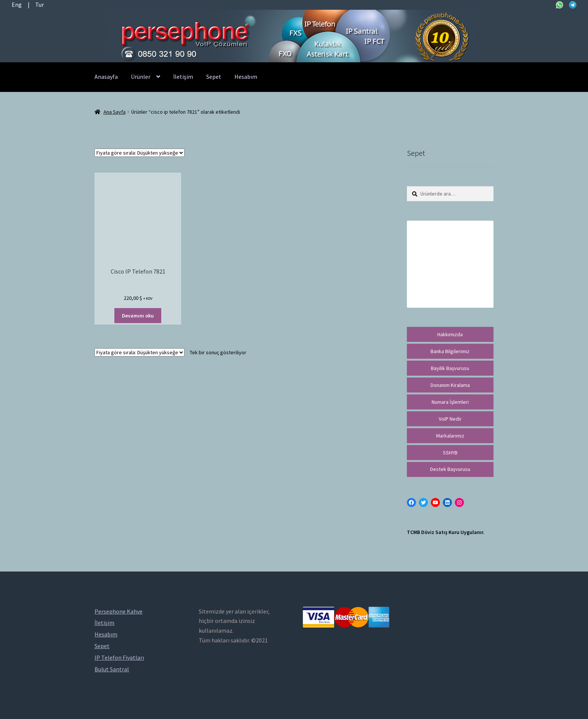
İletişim (183, 77)
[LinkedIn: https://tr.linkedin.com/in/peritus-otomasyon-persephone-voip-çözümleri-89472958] (447, 502)
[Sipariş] (139, 153)
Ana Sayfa (115, 112)
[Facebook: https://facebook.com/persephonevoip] (411, 502)
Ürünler (141, 77)
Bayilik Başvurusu (450, 368)
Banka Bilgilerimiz (450, 351)
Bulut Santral (112, 669)
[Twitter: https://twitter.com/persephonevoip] (423, 502)
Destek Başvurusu (450, 469)
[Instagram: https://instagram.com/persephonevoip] (459, 502)
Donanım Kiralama (450, 385)
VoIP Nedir (450, 419)
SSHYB (450, 453)
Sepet (214, 77)
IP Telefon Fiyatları (119, 657)
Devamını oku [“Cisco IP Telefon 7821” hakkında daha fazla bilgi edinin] (138, 316)
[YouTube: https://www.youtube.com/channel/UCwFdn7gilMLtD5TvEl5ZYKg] (435, 502)
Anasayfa (106, 77)
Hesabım (246, 77)
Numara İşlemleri (450, 402)
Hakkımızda (450, 334)
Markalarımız (450, 436)
